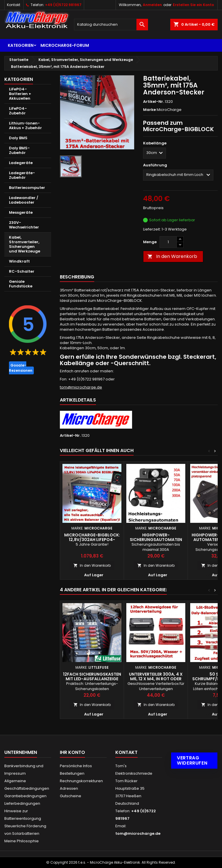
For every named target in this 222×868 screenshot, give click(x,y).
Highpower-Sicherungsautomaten (156, 537)
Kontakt (14, 5)
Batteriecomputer (27, 188)
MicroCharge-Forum (65, 45)
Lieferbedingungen (22, 803)
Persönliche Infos (76, 766)
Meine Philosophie (22, 841)
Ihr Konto (72, 752)
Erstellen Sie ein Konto (193, 5)
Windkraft (19, 261)
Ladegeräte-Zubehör (22, 175)
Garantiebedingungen (25, 796)
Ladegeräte (21, 163)
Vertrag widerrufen (192, 760)
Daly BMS (18, 138)
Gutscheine (71, 796)
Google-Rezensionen (21, 368)
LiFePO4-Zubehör (18, 111)
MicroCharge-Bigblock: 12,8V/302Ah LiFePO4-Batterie (92, 540)
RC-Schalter (22, 271)
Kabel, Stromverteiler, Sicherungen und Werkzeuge (25, 244)
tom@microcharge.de (81, 387)
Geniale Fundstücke (21, 284)
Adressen (69, 788)
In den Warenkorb (172, 256)
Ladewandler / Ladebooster (24, 200)
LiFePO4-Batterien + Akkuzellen (20, 94)
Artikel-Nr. (153, 102)
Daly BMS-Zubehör (19, 150)
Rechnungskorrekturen (81, 781)
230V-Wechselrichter (24, 225)
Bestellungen (72, 773)
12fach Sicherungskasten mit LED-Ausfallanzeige (92, 676)
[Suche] (111, 25)
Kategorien (21, 45)
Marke (149, 110)
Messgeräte (21, 212)
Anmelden (152, 5)
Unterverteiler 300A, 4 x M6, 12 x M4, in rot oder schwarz (156, 679)
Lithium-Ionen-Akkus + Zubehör (25, 126)
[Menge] (168, 242)
